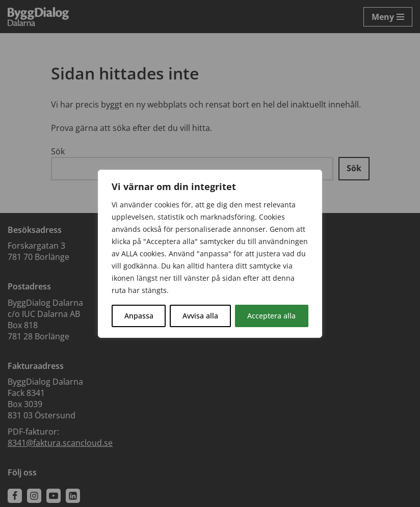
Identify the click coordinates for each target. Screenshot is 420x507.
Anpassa (139, 316)
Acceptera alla (271, 316)
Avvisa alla (200, 316)
